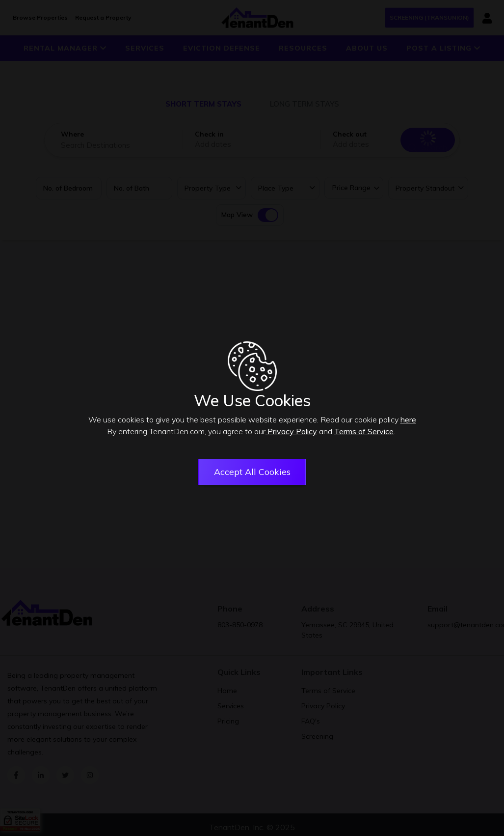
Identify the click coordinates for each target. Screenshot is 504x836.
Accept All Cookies (252, 473)
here (408, 420)
